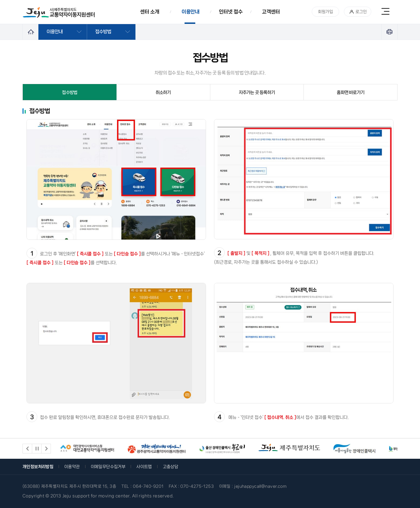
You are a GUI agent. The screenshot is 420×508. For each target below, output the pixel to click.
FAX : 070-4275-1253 (191, 486)
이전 (27, 449)
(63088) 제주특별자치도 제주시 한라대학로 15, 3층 (69, 486)
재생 (37, 449)
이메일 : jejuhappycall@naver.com (253, 486)
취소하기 (163, 92)
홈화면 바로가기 (350, 92)
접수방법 (70, 92)
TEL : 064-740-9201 (142, 486)
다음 (46, 449)
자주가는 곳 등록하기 (257, 92)
